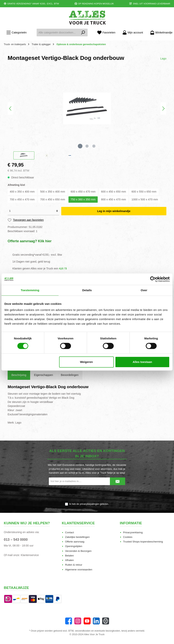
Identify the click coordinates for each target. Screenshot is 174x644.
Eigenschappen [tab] (44, 375)
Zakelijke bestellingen (77, 537)
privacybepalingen (89, 504)
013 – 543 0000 (16, 540)
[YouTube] (87, 621)
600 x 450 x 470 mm (83, 192)
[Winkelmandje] (160, 33)
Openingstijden (74, 546)
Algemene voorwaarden (79, 570)
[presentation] (87, 494)
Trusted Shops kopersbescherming (143, 542)
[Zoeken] (83, 33)
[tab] (19, 375)
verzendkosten (83, 631)
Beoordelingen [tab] (70, 375)
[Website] (106, 621)
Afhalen (69, 560)
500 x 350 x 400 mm (53, 192)
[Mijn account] (133, 33)
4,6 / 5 (63, 268)
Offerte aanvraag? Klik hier (30, 241)
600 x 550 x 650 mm (144, 192)
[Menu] (16, 33)
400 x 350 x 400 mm (22, 192)
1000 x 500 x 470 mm (145, 199)
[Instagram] (78, 621)
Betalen (69, 556)
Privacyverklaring (133, 532)
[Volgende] (163, 109)
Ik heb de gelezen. (89, 504)
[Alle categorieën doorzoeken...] (58, 33)
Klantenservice (30, 555)
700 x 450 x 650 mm (53, 199)
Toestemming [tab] (30, 290)
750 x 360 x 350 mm (83, 199)
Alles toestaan (142, 362)
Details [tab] (87, 290)
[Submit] (118, 481)
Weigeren (86, 362)
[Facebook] (69, 621)
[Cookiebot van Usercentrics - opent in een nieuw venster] (153, 279)
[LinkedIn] (96, 621)
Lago (163, 59)
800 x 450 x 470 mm (114, 199)
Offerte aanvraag (75, 542)
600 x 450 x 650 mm (114, 192)
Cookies (128, 537)
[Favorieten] (106, 33)
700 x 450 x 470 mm (22, 199)
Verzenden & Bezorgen (78, 551)
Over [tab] (144, 290)
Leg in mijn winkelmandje (114, 211)
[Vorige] (10, 109)
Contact (70, 532)
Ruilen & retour (74, 565)
